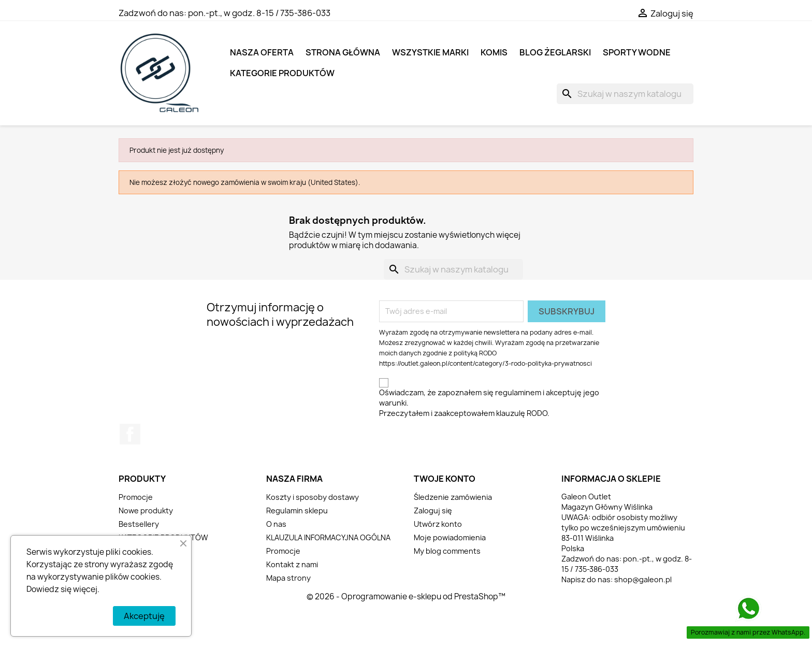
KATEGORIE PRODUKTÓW (282, 73)
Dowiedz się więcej (62, 589)
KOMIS (494, 52)
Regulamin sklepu (297, 511)
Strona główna (343, 52)
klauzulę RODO (522, 413)
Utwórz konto (438, 524)
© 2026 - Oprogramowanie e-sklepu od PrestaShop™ (406, 596)
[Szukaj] (625, 94)
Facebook (130, 434)
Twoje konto (445, 479)
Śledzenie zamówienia (453, 497)
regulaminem (518, 392)
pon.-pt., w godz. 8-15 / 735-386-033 (259, 13)
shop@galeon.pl (643, 579)
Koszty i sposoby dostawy (313, 497)
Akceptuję (144, 616)
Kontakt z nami (292, 564)
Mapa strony (288, 578)
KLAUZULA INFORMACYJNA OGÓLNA (328, 537)
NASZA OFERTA (262, 52)
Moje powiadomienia (450, 537)
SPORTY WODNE (637, 52)
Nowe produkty (146, 511)
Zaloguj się (433, 511)
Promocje (136, 497)
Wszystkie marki (430, 52)
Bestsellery (139, 524)
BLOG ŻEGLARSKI (555, 52)
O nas (276, 524)
